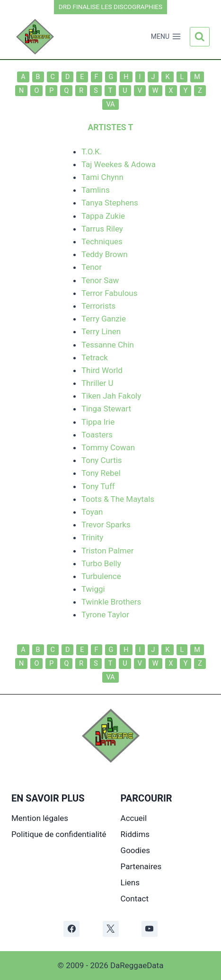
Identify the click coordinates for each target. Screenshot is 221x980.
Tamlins (96, 190)
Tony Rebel (101, 473)
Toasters (97, 435)
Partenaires (141, 866)
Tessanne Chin (108, 345)
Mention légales (40, 818)
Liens (130, 882)
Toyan (92, 512)
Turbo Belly (101, 563)
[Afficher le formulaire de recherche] (200, 37)
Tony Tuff (98, 486)
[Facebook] (71, 929)
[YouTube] (150, 929)
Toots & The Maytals (118, 499)
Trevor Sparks (106, 525)
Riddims (135, 834)
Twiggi (93, 589)
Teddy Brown (105, 254)
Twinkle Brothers (111, 602)
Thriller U (97, 383)
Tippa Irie (98, 422)
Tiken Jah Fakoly (111, 396)
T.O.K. (92, 151)
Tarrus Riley (102, 229)
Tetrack (95, 357)
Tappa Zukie (103, 216)
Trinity (93, 537)
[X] (111, 929)
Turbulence (101, 576)
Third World (102, 370)
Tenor (92, 267)
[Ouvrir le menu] (166, 37)
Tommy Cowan (108, 447)
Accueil (134, 818)
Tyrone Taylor (105, 615)
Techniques (102, 241)
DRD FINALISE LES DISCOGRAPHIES (110, 7)
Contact (135, 899)
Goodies (135, 850)
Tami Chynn (102, 177)
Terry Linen (101, 331)
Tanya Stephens (110, 203)
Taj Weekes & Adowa (119, 164)
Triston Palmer (108, 551)
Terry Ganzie (104, 319)
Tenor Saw (100, 280)
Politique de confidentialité (59, 834)
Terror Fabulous (110, 293)
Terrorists (98, 306)
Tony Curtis (102, 460)
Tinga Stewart (106, 409)
